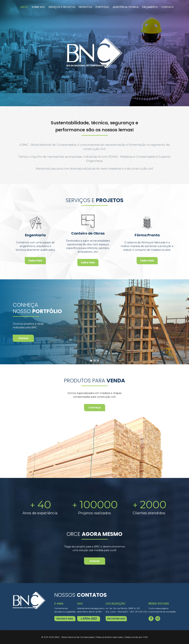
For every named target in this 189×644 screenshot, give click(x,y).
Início (24, 7)
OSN (145, 637)
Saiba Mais (35, 261)
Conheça (94, 408)
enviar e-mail (65, 619)
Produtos (85, 7)
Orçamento (150, 7)
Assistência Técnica (126, 7)
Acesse (23, 338)
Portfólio (102, 7)
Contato (167, 7)
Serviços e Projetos (62, 7)
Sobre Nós (38, 7)
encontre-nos (116, 619)
